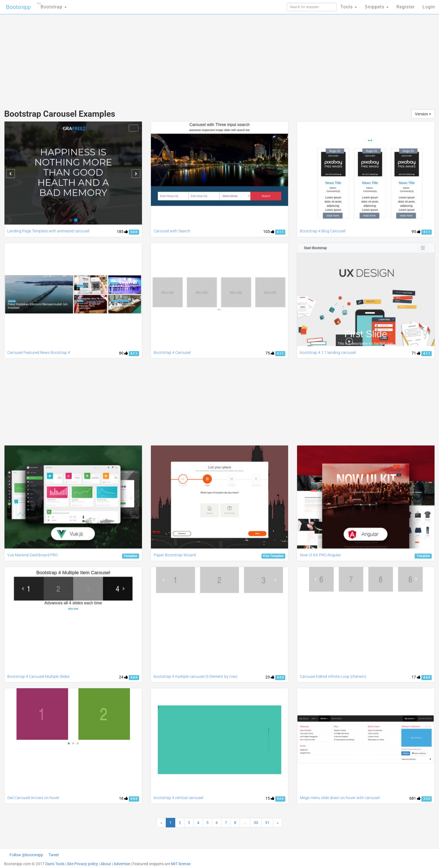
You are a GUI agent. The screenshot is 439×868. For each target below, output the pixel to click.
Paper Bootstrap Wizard (175, 555)
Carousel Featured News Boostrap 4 (39, 353)
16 (123, 798)
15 (270, 798)
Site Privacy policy (82, 864)
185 (122, 232)
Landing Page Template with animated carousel (48, 231)
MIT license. (181, 864)
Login (429, 7)
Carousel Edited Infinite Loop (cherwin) (333, 676)
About (106, 864)
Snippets (377, 7)
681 (415, 798)
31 (267, 823)
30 (256, 823)
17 (416, 677)
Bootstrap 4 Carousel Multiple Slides (38, 676)
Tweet (54, 855)
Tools (349, 7)
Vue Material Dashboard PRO (32, 555)
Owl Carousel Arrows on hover (33, 798)
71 (416, 353)
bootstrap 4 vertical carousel (178, 798)
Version (423, 114)
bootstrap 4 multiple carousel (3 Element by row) (196, 676)
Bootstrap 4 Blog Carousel (323, 231)
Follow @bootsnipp (26, 855)
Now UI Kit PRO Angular (320, 555)
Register (406, 7)
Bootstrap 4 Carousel (172, 353)
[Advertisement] (178, 59)
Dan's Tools (55, 864)
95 (416, 232)
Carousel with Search (172, 231)
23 (270, 677)
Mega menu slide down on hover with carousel (340, 798)
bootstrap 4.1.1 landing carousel (328, 353)
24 (123, 677)
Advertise (122, 864)
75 (270, 353)
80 (123, 353)
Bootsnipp (18, 7)
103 (269, 232)
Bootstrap (52, 5)
